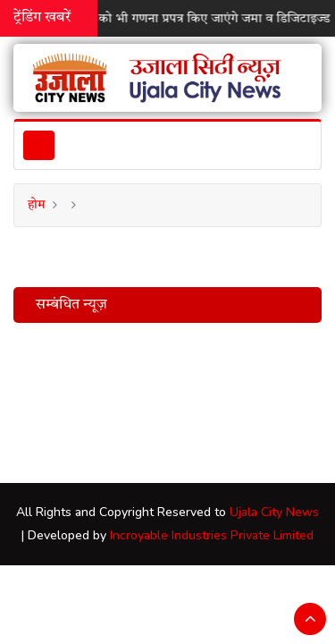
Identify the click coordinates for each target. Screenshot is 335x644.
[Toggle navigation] (39, 145)
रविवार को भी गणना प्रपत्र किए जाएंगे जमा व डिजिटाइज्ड (199, 19)
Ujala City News (274, 512)
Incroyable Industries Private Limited (212, 535)
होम (37, 205)
